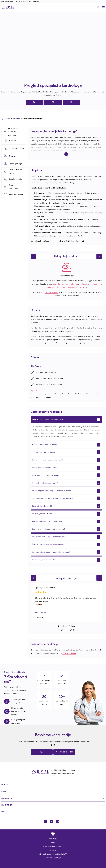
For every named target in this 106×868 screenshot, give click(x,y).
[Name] (103, 7)
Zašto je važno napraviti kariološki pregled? (48, 419)
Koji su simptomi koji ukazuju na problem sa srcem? (51, 491)
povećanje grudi (72, 284)
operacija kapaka (69, 287)
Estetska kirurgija (51, 292)
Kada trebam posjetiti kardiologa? (45, 445)
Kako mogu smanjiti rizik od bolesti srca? (47, 521)
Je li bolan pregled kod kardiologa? (45, 452)
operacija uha (57, 287)
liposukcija (80, 287)
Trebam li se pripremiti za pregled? (45, 483)
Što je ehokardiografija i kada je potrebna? (48, 544)
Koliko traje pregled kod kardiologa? (46, 475)
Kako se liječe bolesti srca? (42, 514)
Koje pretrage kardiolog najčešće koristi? (47, 460)
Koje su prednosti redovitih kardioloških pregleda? (51, 552)
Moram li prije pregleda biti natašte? (46, 468)
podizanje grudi (86, 284)
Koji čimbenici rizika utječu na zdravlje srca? (49, 537)
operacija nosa (59, 284)
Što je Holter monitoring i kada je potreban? (49, 529)
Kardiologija (16, 119)
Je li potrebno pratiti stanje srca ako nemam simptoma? (53, 498)
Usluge (8, 119)
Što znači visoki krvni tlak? (42, 506)
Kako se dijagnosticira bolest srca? (45, 560)
